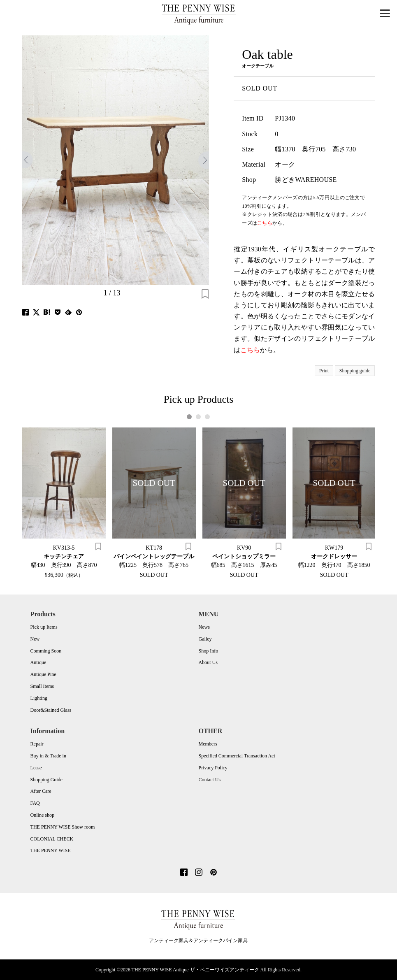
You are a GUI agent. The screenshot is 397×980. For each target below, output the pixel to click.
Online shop (42, 815)
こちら (250, 350)
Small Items (42, 686)
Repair (37, 744)
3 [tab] (208, 417)
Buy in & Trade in (48, 756)
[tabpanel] (64, 503)
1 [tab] (189, 417)
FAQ (35, 803)
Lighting (39, 698)
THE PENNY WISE (51, 850)
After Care (41, 791)
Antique (38, 662)
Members (208, 744)
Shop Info (208, 651)
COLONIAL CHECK (52, 839)
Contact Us (209, 780)
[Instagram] (199, 873)
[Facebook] (184, 873)
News (204, 627)
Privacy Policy (213, 768)
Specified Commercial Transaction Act (237, 756)
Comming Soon (46, 651)
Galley (205, 639)
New (35, 639)
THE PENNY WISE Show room (63, 827)
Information (48, 731)
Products (43, 614)
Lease (36, 768)
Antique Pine (43, 674)
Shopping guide (355, 371)
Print (324, 371)
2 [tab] (198, 417)
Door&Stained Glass (51, 710)
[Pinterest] (214, 873)
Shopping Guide (46, 780)
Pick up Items (44, 627)
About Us (208, 662)
